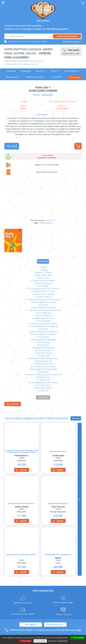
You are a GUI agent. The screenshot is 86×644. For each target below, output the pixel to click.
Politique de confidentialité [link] (58, 641)
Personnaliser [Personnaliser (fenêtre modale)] (40, 641)
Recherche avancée (71, 42)
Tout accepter (78, 638)
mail (79, 630)
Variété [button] (41, 71)
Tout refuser (26, 641)
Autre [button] (55, 71)
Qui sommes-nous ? (55, 625)
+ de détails (43, 397)
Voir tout (76, 418)
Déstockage (75, 77)
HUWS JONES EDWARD (43, 91)
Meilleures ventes (35, 77)
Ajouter (78, 146)
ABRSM (24, 109)
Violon (37, 95)
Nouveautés (12, 77)
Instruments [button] (72, 71)
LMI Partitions (43, 21)
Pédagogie (26, 71)
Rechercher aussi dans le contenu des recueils (27, 42)
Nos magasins (31, 625)
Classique (11, 71)
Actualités (57, 77)
